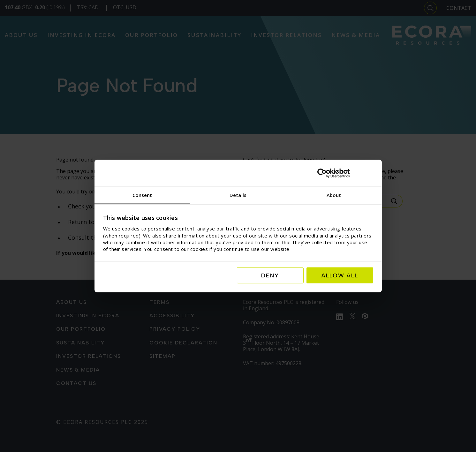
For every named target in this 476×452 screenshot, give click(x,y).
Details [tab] (238, 195)
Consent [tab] (142, 195)
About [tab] (334, 195)
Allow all (340, 275)
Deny (270, 275)
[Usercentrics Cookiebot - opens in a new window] (345, 173)
